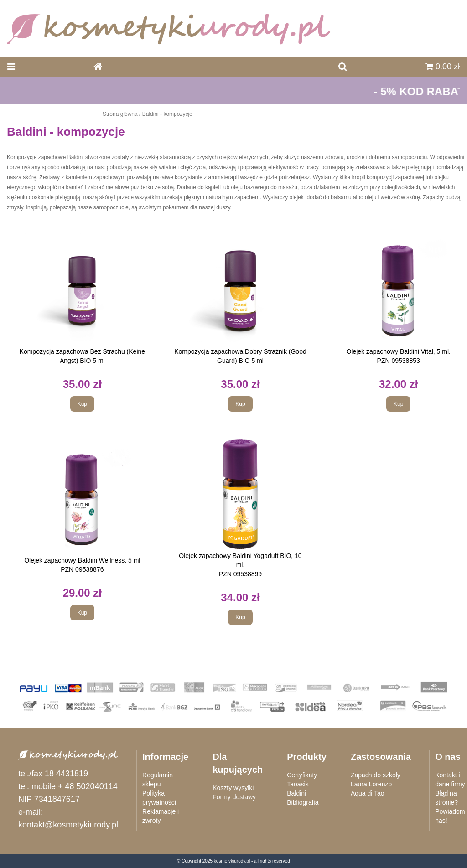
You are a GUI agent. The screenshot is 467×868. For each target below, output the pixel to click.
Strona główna (120, 114)
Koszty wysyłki (233, 788)
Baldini (296, 793)
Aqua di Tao (368, 793)
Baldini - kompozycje (167, 114)
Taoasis (298, 784)
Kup (82, 404)
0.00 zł (443, 67)
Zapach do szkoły (376, 775)
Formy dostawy (234, 797)
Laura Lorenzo (371, 784)
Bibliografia (303, 802)
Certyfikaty (302, 775)
